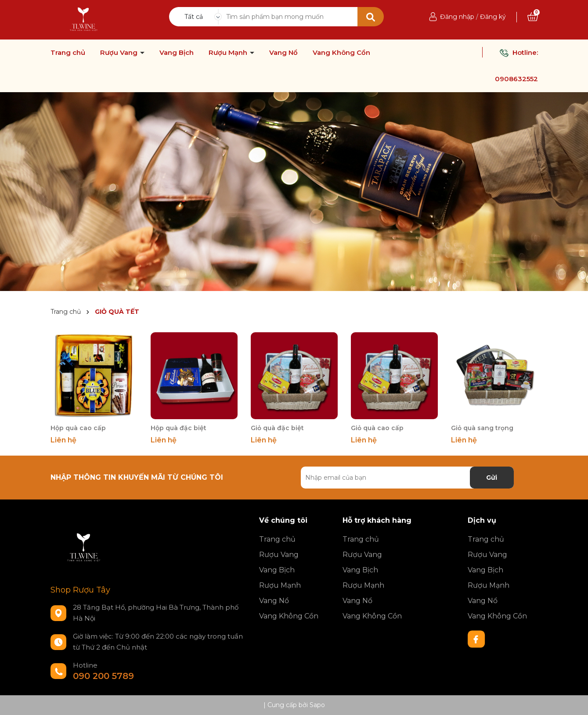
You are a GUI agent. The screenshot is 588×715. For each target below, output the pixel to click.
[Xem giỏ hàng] (533, 17)
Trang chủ (68, 53)
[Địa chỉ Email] (407, 478)
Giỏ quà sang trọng (482, 428)
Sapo (317, 705)
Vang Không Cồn (341, 53)
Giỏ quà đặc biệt (277, 428)
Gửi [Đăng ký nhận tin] (492, 478)
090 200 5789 (103, 676)
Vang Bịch (177, 53)
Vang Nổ (283, 53)
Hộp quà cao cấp (78, 428)
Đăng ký (493, 17)
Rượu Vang (120, 53)
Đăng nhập (457, 17)
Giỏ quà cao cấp (377, 428)
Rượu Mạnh (229, 53)
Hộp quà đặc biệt (179, 428)
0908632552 (516, 79)
